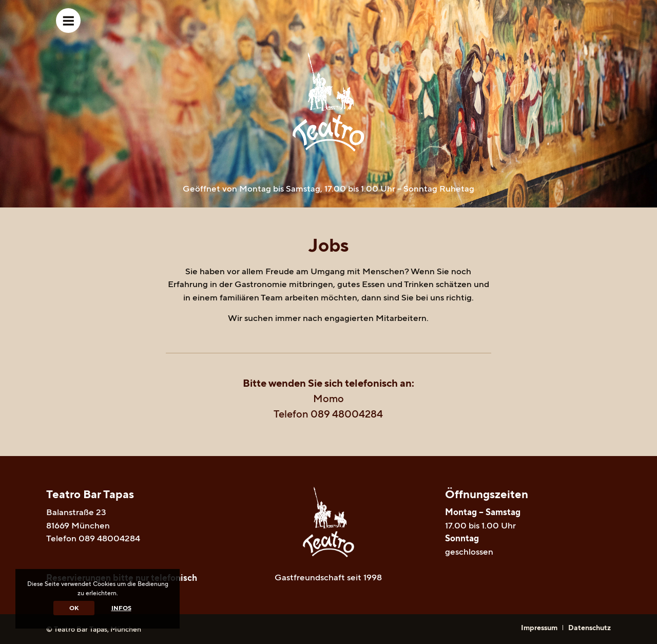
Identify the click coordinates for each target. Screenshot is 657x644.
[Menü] (68, 21)
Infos (121, 608)
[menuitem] (539, 628)
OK (74, 608)
